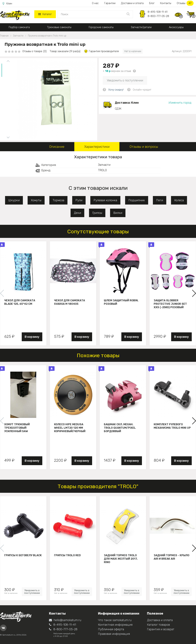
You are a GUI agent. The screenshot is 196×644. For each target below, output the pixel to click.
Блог (152, 3)
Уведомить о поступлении (125, 80)
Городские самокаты (101, 27)
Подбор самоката (19, 27)
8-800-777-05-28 (158, 16)
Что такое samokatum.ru (115, 620)
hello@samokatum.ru (65, 620)
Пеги (160, 200)
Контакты (166, 3)
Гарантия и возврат (161, 629)
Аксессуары (176, 27)
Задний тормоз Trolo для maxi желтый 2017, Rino (121, 559)
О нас (95, 3)
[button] (194, 293)
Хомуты (36, 200)
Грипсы (97, 213)
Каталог (45, 14)
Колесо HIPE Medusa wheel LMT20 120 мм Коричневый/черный (70, 428)
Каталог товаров (158, 625)
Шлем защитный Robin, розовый (121, 302)
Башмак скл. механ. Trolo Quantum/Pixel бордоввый (120, 428)
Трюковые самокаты (59, 27)
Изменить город (180, 103)
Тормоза (58, 200)
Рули (79, 200)
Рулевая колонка (105, 200)
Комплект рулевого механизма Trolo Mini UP (172, 426)
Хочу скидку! (116, 90)
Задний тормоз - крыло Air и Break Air (171, 557)
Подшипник (137, 200)
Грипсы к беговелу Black (23, 555)
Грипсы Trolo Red (67, 555)
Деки (77, 213)
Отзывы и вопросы (144, 147)
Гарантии (110, 3)
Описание (57, 147)
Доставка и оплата (160, 620)
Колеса (179, 200)
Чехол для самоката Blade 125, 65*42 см (20, 302)
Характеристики (97, 147)
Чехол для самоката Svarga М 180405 (69, 302)
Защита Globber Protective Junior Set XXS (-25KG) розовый (170, 304)
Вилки (118, 213)
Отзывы (185, 3)
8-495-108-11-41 (158, 12)
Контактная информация (115, 625)
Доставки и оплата (132, 3)
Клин (7, 4)
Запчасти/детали (141, 27)
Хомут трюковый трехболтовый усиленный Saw (17, 428)
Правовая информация (114, 634)
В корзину (32, 337)
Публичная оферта (111, 629)
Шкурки (14, 200)
